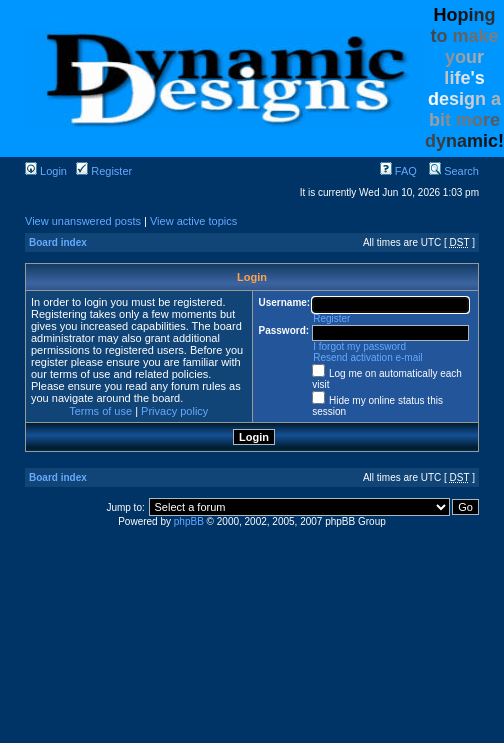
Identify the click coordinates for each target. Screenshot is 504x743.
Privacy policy (174, 411)
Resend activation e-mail (368, 357)
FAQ (398, 171)
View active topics (193, 221)
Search (454, 171)
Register (104, 171)
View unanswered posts (83, 221)
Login (46, 171)
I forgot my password (359, 346)
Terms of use (100, 411)
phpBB (189, 521)
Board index (58, 242)
